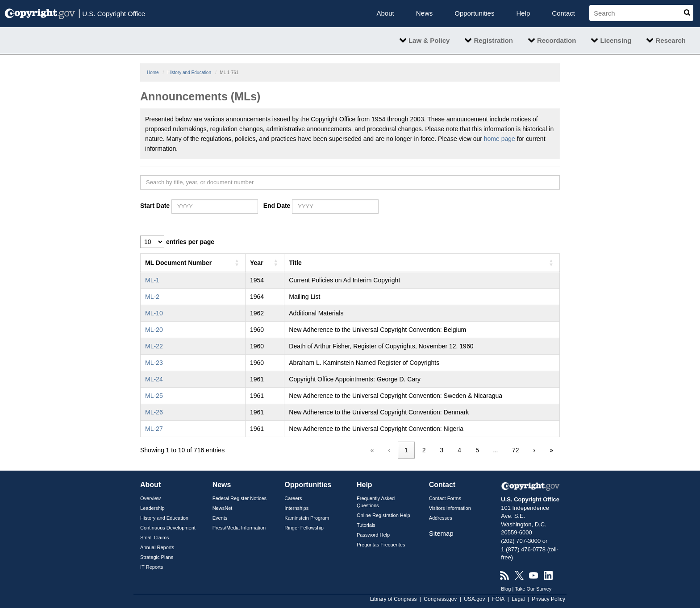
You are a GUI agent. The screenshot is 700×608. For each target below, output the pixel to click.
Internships (296, 508)
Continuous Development (168, 528)
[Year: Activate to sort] (265, 263)
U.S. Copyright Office (112, 13)
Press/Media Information (239, 528)
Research (671, 40)
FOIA (498, 599)
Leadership (152, 508)
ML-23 (154, 363)
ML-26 (154, 412)
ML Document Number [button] (178, 263)
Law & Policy (429, 40)
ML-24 (154, 379)
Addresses (441, 518)
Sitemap (441, 533)
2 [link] (424, 450)
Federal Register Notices (240, 498)
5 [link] (477, 450)
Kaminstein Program (307, 518)
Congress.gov (440, 599)
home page (500, 139)
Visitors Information (450, 508)
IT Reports (152, 567)
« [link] (372, 450)
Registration (493, 40)
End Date (277, 206)
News (425, 13)
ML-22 (154, 346)
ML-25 (154, 396)
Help (523, 13)
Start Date (155, 206)
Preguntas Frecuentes (381, 545)
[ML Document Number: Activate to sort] (193, 263)
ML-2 (152, 297)
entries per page (190, 242)
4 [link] (459, 450)
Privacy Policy (548, 599)
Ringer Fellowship (304, 528)
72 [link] (516, 450)
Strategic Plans (157, 557)
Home (153, 72)
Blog (506, 589)
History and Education (189, 72)
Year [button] (257, 263)
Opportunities (474, 13)
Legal (518, 599)
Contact (563, 13)
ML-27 (154, 429)
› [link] (535, 450)
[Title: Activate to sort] (422, 263)
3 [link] (442, 450)
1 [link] (406, 450)
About (385, 13)
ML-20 (154, 330)
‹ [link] (389, 450)
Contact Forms (445, 498)
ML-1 (152, 280)
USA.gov (474, 599)
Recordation (557, 40)
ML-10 (154, 313)
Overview (150, 498)
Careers (293, 498)
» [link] (551, 450)
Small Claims (154, 538)
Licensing (616, 40)
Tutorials (366, 525)
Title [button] (295, 263)
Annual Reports (157, 547)
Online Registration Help (383, 515)
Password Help (373, 535)
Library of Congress (394, 599)
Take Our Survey (533, 589)
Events (220, 518)
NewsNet (223, 508)
